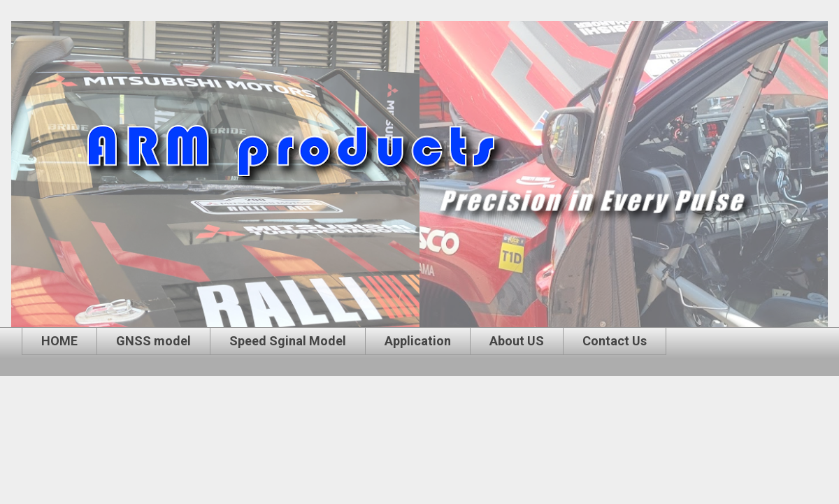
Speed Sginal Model (288, 341)
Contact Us (615, 341)
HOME (59, 341)
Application (418, 341)
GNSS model (153, 341)
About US (517, 341)
